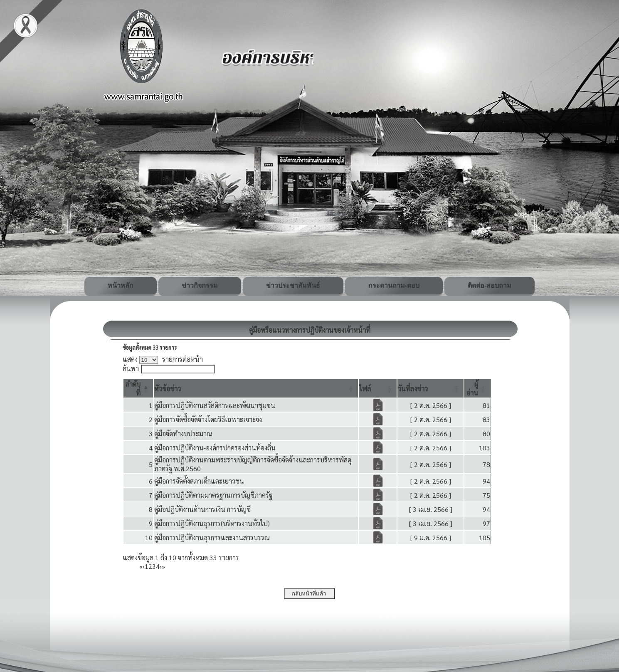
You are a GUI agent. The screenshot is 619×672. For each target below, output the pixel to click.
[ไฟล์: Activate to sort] (378, 388)
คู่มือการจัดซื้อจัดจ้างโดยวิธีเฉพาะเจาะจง (208, 419)
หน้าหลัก (121, 285)
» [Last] (163, 566)
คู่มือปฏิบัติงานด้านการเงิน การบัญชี (202, 509)
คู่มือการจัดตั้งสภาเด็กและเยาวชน (199, 481)
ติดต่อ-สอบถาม (490, 285)
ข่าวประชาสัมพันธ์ (293, 285)
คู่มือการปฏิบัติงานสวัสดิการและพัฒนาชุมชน (215, 405)
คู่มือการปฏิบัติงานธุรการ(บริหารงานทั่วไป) (212, 523)
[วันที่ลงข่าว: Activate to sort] (430, 388)
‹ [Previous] (144, 566)
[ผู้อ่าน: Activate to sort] (477, 388)
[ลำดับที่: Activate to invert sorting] (138, 388)
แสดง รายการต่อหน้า (163, 359)
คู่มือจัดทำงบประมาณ (183, 434)
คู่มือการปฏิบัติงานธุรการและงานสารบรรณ (212, 537)
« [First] (141, 566)
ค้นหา (131, 368)
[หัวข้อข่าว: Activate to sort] (256, 388)
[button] (168, 389)
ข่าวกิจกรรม (200, 285)
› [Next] (161, 566)
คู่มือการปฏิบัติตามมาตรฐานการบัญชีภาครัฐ (213, 495)
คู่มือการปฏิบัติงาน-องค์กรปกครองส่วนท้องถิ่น (215, 448)
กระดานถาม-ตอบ (394, 285)
